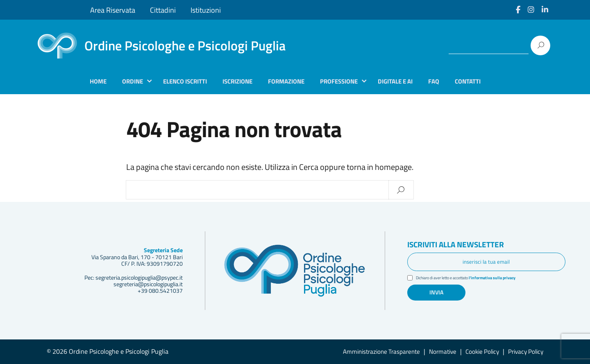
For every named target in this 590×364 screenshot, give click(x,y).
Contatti (468, 81)
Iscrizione (237, 81)
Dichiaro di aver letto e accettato (472, 278)
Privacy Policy (526, 352)
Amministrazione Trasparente (381, 352)
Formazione (286, 81)
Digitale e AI (395, 81)
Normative (443, 352)
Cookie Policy (482, 352)
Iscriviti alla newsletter (463, 244)
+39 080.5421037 (160, 291)
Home (98, 81)
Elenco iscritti (185, 81)
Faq (434, 81)
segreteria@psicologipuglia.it (148, 284)
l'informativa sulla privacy (503, 278)
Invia (436, 293)
